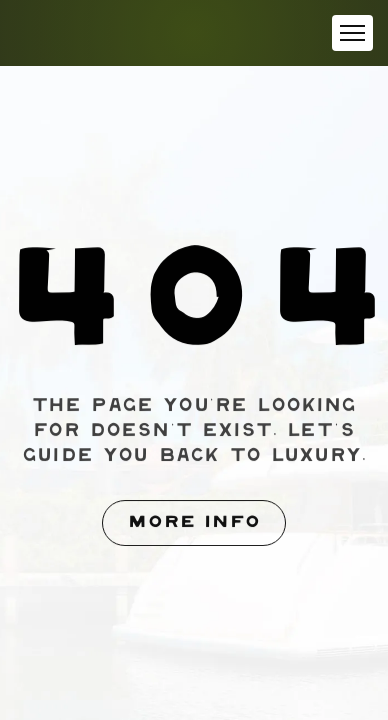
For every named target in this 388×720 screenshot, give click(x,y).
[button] (352, 33)
